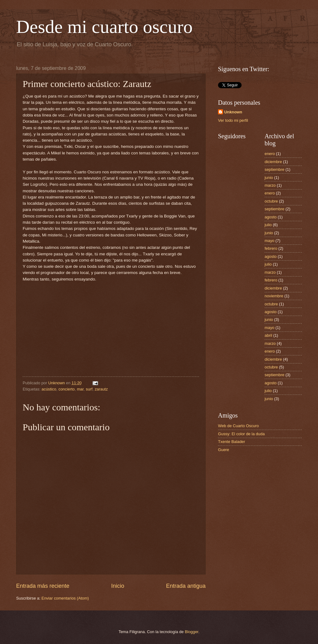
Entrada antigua (186, 586)
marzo (270, 185)
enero (270, 154)
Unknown (233, 112)
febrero (271, 248)
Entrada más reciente (43, 586)
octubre (271, 201)
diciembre (273, 162)
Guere (224, 450)
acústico (49, 389)
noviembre (274, 296)
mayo (269, 241)
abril (268, 335)
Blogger (192, 632)
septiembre (275, 169)
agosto (271, 217)
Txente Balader (232, 442)
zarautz (101, 389)
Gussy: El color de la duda (241, 434)
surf (89, 389)
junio (269, 178)
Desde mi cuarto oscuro (104, 27)
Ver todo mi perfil (233, 120)
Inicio (118, 586)
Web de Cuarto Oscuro (238, 426)
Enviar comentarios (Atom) (65, 598)
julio (268, 225)
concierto (66, 389)
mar (80, 389)
